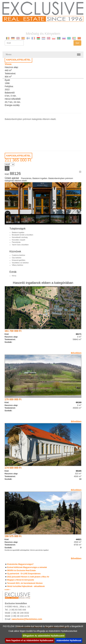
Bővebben (76, 353)
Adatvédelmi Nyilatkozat (69, 640)
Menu (9, 54)
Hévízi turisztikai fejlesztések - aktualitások (26, 586)
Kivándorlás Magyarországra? (20, 564)
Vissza (8, 64)
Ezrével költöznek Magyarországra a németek (27, 567)
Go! (77, 43)
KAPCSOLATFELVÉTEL (18, 60)
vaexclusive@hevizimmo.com (27, 619)
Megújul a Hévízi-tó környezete (21, 580)
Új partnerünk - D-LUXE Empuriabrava (24, 574)
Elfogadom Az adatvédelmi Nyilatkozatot (44, 636)
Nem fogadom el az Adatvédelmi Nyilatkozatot (30, 640)
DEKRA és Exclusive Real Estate (21, 570)
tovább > (7, 590)
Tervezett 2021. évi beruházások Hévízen (25, 583)
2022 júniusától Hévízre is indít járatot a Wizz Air (28, 577)
